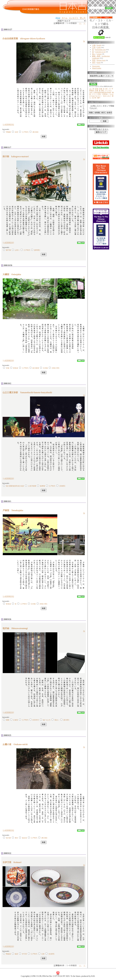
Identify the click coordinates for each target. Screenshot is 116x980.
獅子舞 (8, 250)
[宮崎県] (62, 486)
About (58, 18)
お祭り (17, 250)
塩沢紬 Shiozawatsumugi (16, 628)
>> (80, 23)
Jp (84, 41)
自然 (16, 132)
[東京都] (35, 132)
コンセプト (74, 18)
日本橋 (45, 368)
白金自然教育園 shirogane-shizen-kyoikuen (25, 39)
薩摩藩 (42, 486)
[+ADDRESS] (8, 125)
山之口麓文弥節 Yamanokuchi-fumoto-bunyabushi (28, 392)
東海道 (16, 368)
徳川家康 (36, 368)
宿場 (8, 368)
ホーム (65, 18)
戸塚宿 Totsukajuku (14, 510)
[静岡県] (37, 250)
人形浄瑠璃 (32, 486)
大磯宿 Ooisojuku (13, 274)
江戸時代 (25, 132)
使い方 (83, 18)
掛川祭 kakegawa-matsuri (17, 156)
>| (84, 23)
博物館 (8, 132)
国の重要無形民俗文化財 (15, 486)
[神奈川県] (56, 368)
